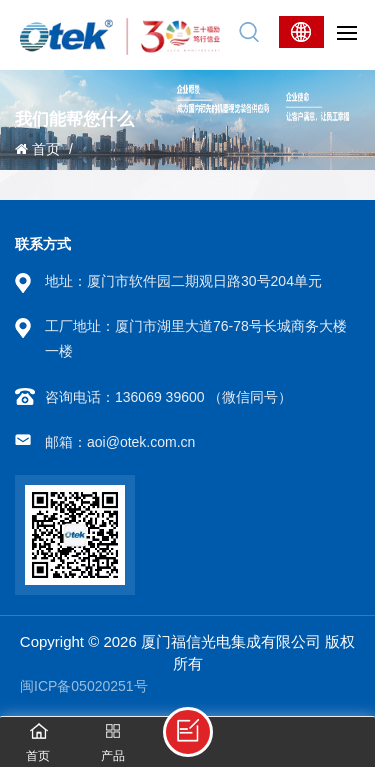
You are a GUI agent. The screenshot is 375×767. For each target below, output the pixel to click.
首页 (37, 149)
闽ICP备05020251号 (84, 686)
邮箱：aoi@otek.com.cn (120, 442)
